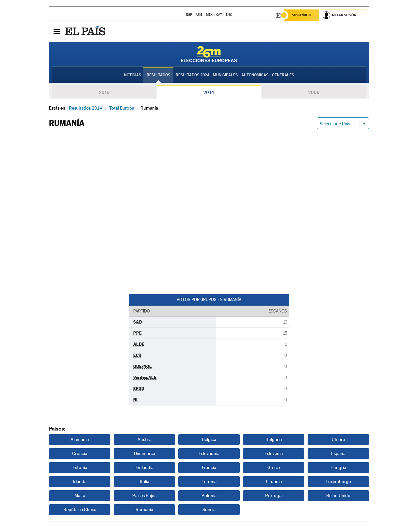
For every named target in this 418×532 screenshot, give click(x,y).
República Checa (80, 510)
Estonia (80, 468)
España (338, 454)
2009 (314, 93)
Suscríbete (303, 15)
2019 (104, 93)
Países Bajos (144, 496)
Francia (209, 468)
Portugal (274, 496)
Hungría (338, 468)
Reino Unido (338, 496)
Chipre (338, 440)
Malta (80, 496)
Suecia (209, 510)
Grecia (274, 468)
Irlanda (80, 482)
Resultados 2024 (193, 75)
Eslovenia (274, 454)
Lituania (274, 482)
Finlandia (145, 468)
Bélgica (209, 440)
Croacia (80, 454)
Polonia (209, 496)
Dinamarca (145, 454)
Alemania (80, 440)
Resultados (158, 75)
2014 (209, 93)
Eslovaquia (209, 454)
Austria (145, 440)
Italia (145, 482)
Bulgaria (274, 440)
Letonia (209, 482)
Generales (283, 75)
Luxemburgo (338, 482)
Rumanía (144, 510)
